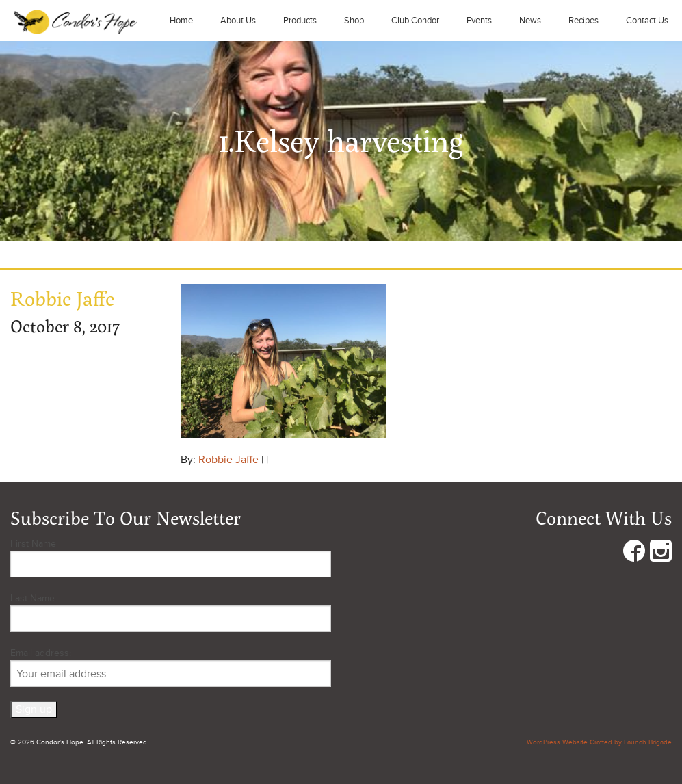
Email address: (171, 667)
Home (181, 21)
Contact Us (647, 21)
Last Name (32, 598)
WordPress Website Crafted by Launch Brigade (599, 742)
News (530, 21)
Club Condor (415, 21)
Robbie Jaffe (228, 460)
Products (300, 21)
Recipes (583, 21)
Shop (354, 21)
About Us (238, 21)
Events (479, 21)
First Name (33, 544)
